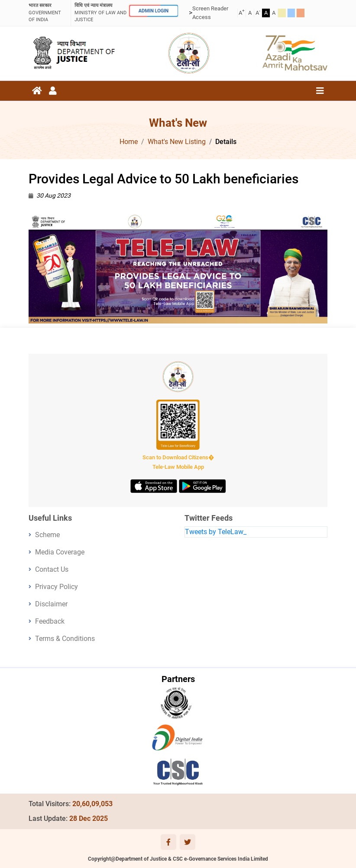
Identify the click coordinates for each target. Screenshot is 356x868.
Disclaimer (51, 604)
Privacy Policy (57, 587)
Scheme (47, 535)
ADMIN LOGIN (153, 11)
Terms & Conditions (65, 639)
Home (129, 142)
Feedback (50, 621)
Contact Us (52, 569)
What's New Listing (177, 142)
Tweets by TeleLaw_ (216, 532)
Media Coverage (60, 552)
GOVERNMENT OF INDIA (48, 12)
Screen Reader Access (210, 13)
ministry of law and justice (101, 12)
